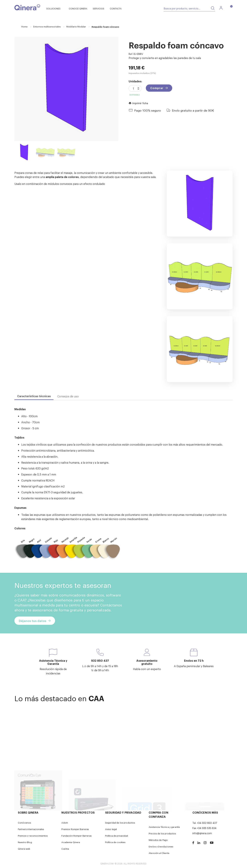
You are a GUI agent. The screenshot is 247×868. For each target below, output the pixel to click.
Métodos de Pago (158, 840)
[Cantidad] (135, 88)
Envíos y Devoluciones (161, 846)
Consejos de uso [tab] (68, 396)
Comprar (157, 88)
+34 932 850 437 (207, 823)
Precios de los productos (162, 833)
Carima (65, 849)
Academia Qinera (71, 842)
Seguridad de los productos (120, 823)
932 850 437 (100, 660)
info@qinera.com (202, 833)
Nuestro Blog (25, 842)
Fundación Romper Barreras (77, 836)
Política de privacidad (117, 836)
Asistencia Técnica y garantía (164, 827)
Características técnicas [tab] (34, 396)
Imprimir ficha (138, 103)
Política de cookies (115, 842)
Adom (65, 823)
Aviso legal (111, 829)
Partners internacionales (31, 829)
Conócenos (24, 823)
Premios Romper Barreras (75, 829)
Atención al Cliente (159, 853)
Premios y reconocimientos (33, 836)
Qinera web (24, 849)
